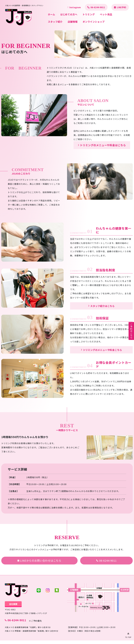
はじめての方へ (69, 14)
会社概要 (13, 604)
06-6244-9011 (98, 7)
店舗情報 (73, 22)
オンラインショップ (94, 22)
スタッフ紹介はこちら (102, 306)
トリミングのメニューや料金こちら (103, 350)
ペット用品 (106, 14)
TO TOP (128, 635)
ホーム (51, 14)
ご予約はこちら (131, 331)
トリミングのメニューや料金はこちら (103, 145)
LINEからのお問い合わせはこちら (41, 561)
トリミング (89, 14)
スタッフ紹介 (55, 22)
